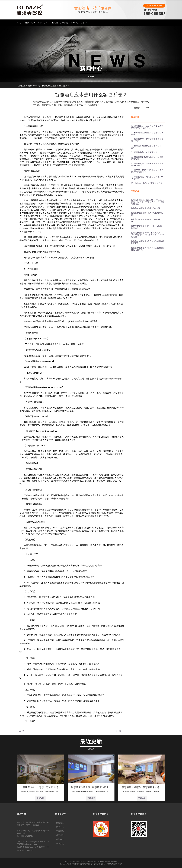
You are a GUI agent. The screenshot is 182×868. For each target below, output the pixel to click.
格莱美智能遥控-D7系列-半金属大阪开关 (148, 214)
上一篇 (22, 731)
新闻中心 (74, 23)
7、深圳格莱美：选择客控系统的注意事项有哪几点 (147, 164)
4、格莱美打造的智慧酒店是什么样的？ (146, 147)
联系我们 (85, 23)
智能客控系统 (81, 862)
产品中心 (41, 23)
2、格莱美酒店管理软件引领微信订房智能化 (147, 134)
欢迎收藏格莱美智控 (154, 6)
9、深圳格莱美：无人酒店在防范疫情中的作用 (147, 178)
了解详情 (40, 798)
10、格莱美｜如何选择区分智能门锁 (147, 183)
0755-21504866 (155, 14)
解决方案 (29, 23)
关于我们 (64, 23)
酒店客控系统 (70, 862)
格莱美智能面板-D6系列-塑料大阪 (146, 208)
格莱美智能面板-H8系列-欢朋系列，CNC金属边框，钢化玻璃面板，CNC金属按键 (148, 235)
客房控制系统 (103, 862)
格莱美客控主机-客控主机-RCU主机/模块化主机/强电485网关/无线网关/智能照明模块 (148, 202)
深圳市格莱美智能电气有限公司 (83, 864)
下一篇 (119, 731)
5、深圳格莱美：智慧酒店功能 (144, 152)
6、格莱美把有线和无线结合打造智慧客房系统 (147, 158)
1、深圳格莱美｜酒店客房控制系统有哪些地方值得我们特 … (147, 127)
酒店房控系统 (92, 862)
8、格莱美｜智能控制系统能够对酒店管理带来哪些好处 (147, 171)
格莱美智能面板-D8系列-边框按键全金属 (148, 220)
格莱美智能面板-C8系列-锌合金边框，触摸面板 (148, 227)
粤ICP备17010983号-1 (114, 864)
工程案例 (54, 23)
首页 (19, 23)
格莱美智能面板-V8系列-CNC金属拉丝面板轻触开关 (148, 249)
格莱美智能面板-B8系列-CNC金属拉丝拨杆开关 (148, 242)
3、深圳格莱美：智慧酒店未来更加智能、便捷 (147, 140)
